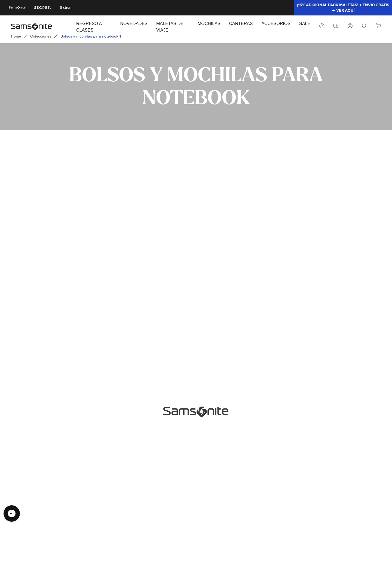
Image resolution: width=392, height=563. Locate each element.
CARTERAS (241, 24)
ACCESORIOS (276, 24)
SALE (305, 24)
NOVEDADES (134, 24)
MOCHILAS (209, 24)
